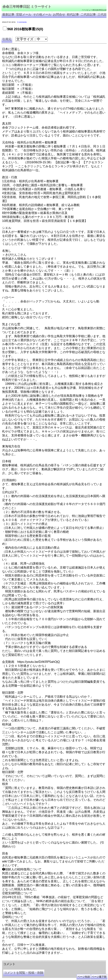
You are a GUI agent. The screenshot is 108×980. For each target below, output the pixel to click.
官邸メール (24, 14)
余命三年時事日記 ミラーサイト (27, 7)
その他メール (42, 14)
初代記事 (73, 14)
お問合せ (59, 14)
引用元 (7, 39)
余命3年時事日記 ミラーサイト (66, 959)
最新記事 (8, 14)
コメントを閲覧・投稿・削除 (24, 973)
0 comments (22, 22)
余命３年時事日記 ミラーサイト (41, 959)
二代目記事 (88, 14)
